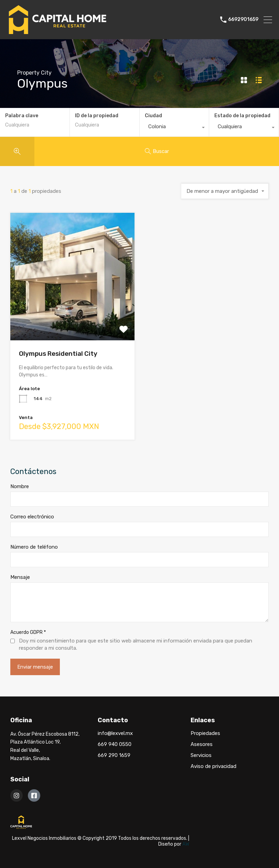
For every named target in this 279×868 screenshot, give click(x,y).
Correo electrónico (32, 517)
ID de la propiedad (97, 116)
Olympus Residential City (58, 354)
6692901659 (243, 20)
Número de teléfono (34, 547)
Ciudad (153, 116)
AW (186, 844)
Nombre (20, 486)
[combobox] (174, 128)
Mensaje (20, 577)
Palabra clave (22, 116)
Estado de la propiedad (242, 116)
